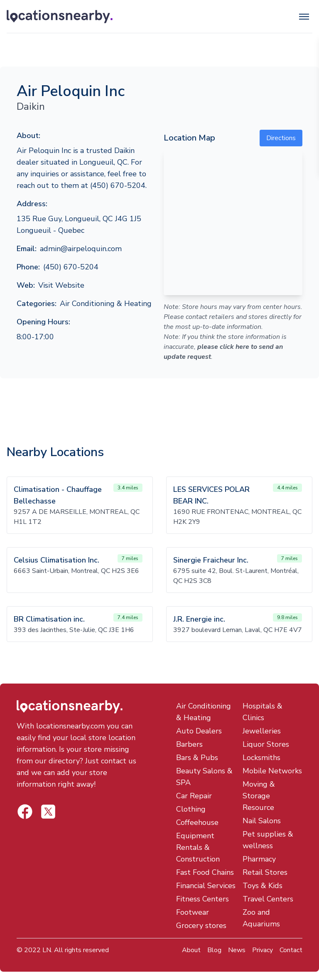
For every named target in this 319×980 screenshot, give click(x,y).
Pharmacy (259, 859)
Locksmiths (261, 758)
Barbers (189, 744)
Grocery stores (201, 926)
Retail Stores (265, 872)
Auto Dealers (199, 731)
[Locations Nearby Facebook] (48, 812)
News (237, 950)
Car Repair (194, 796)
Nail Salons (262, 821)
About (191, 950)
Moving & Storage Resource (259, 796)
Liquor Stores (266, 744)
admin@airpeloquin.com (81, 249)
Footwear (193, 912)
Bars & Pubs (197, 758)
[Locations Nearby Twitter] (25, 812)
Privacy (263, 950)
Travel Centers (268, 899)
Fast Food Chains (205, 872)
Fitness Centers (202, 899)
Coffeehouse (197, 822)
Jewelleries (262, 731)
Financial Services (206, 886)
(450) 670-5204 (71, 267)
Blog (214, 950)
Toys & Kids (263, 886)
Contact (291, 950)
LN (47, 950)
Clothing (191, 809)
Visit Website (61, 285)
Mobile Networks (272, 771)
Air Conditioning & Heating (106, 304)
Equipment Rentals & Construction (198, 847)
